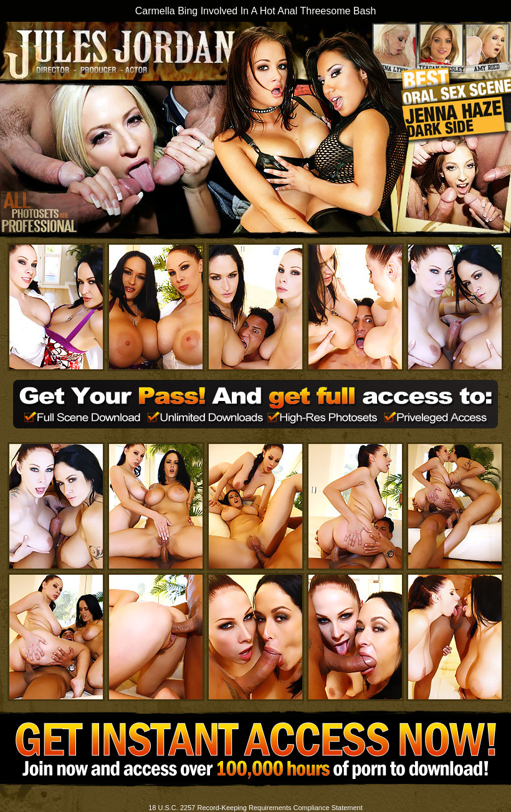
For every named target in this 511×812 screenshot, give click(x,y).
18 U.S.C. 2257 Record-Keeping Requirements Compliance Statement (255, 808)
